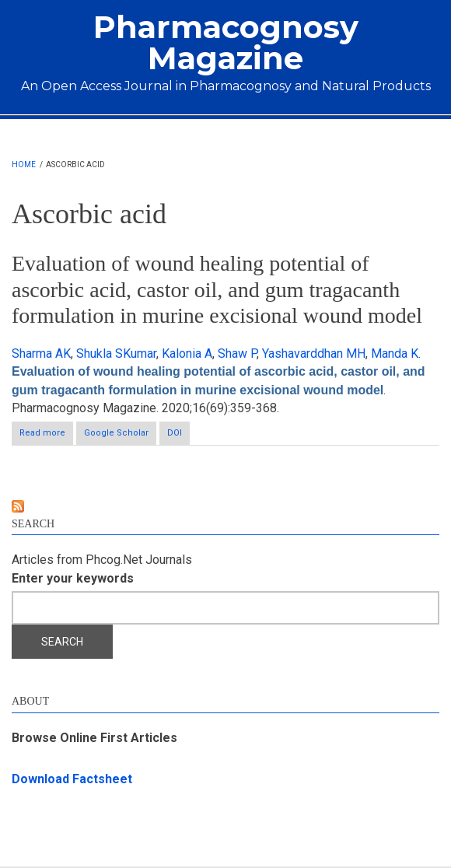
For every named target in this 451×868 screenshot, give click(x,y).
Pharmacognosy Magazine (226, 42)
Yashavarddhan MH (314, 353)
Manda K (395, 353)
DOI (175, 433)
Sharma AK (41, 353)
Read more (46, 436)
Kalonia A (187, 353)
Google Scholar (116, 433)
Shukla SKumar (116, 353)
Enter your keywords (73, 578)
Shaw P (237, 353)
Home (24, 164)
